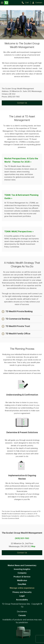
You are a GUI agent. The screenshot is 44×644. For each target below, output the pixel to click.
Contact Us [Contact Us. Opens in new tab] (22, 103)
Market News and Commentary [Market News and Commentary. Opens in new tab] (22, 565)
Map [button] (33, 546)
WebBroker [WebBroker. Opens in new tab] (22, 581)
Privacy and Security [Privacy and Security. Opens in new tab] (22, 592)
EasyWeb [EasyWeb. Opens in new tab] (22, 584)
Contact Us (22, 553)
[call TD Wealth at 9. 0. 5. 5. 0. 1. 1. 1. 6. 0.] (26, 3)
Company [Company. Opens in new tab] (22, 573)
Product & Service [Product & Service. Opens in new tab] (22, 577)
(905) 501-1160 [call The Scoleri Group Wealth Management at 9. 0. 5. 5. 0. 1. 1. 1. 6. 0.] (22, 538)
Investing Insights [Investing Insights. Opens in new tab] (22, 569)
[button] (17, 312)
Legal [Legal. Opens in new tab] (22, 596)
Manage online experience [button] (22, 588)
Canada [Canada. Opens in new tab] (22, 615)
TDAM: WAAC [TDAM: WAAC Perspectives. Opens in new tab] (19, 232)
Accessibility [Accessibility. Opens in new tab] (22, 600)
